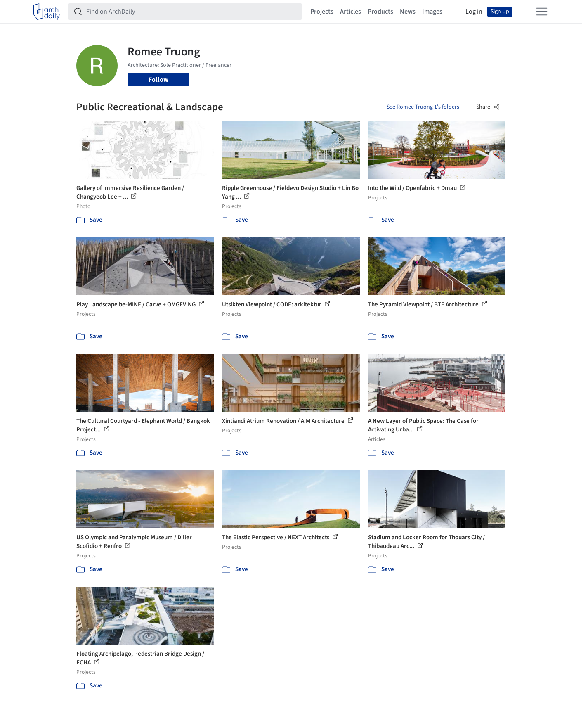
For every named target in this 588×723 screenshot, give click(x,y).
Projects (322, 12)
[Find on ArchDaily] (192, 12)
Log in (474, 12)
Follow (158, 80)
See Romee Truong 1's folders (423, 107)
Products (380, 12)
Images (432, 12)
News (408, 12)
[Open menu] (542, 12)
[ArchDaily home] (47, 12)
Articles (351, 12)
